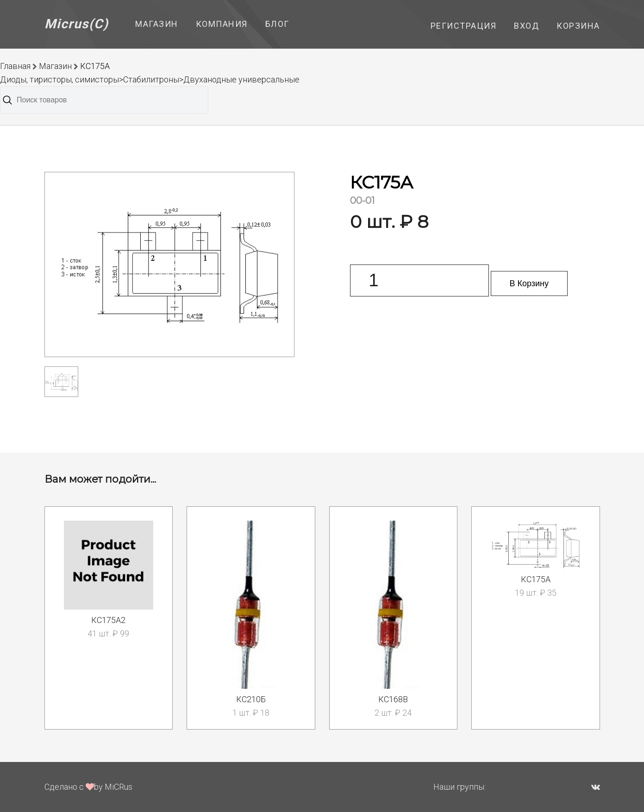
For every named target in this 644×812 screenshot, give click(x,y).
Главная (15, 66)
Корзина (578, 26)
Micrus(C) (77, 24)
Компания (222, 24)
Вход (526, 26)
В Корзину (529, 283)
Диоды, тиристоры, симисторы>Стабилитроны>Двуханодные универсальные (150, 79)
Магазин (157, 24)
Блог (277, 24)
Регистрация (464, 26)
